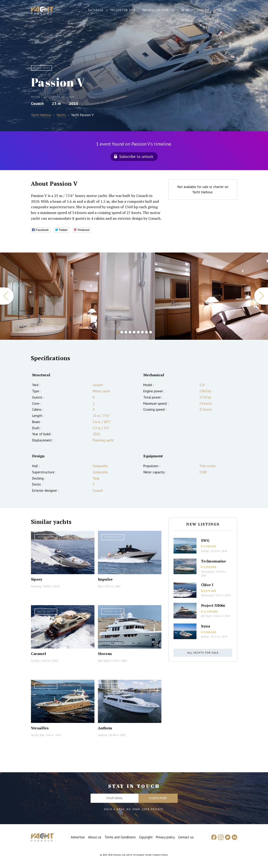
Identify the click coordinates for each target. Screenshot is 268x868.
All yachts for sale (203, 653)
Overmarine (208, 572)
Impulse (105, 579)
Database (96, 10)
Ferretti (35, 661)
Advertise (78, 837)
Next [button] (261, 296)
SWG (205, 540)
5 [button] (134, 332)
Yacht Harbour (42, 11)
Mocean (105, 654)
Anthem (105, 728)
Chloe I (207, 585)
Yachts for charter (158, 10)
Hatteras (103, 735)
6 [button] (138, 332)
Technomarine (214, 561)
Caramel (39, 654)
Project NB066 (213, 605)
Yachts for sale (123, 10)
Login (232, 10)
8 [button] (146, 332)
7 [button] (142, 332)
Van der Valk (37, 735)
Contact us (186, 837)
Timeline (203, 10)
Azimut (205, 551)
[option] (77, 296)
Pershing (36, 586)
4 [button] (130, 332)
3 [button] (126, 332)
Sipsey (37, 579)
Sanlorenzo (207, 595)
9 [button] (151, 332)
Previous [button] (7, 296)
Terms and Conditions (120, 837)
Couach (37, 103)
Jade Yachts (104, 661)
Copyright (146, 837)
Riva (100, 586)
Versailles (40, 728)
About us (95, 837)
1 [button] (118, 332)
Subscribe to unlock (136, 156)
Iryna (206, 626)
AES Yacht (206, 616)
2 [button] (122, 332)
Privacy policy (165, 837)
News (185, 10)
